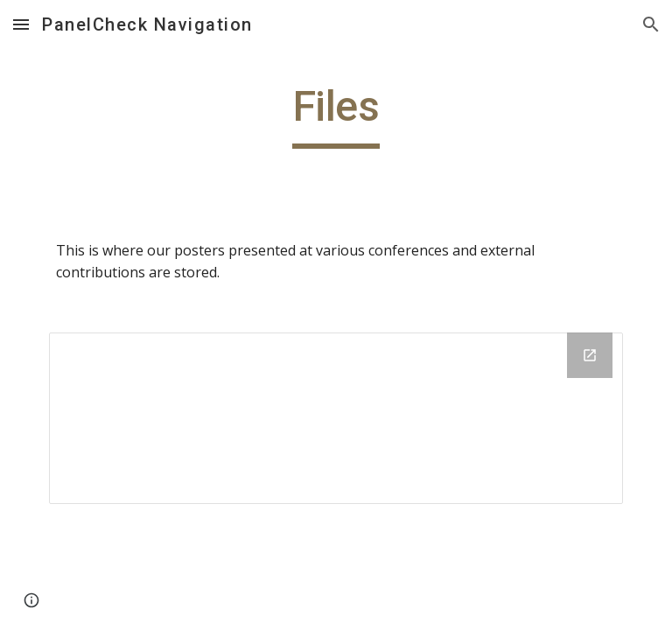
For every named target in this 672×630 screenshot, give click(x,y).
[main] (336, 115)
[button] (21, 24)
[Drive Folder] (336, 418)
